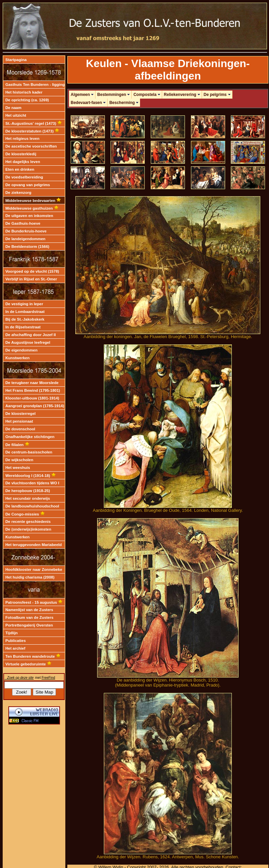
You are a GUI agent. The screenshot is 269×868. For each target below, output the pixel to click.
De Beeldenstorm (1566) (27, 247)
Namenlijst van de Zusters (29, 610)
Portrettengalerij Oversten (29, 625)
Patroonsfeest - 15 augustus (34, 602)
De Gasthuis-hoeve (23, 223)
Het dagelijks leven (23, 162)
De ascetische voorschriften (31, 146)
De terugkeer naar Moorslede (32, 383)
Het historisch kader (24, 92)
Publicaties (16, 641)
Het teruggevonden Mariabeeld (33, 545)
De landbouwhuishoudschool (32, 506)
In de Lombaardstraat (25, 312)
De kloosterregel (20, 414)
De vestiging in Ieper (24, 304)
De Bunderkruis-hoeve (26, 231)
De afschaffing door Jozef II (30, 335)
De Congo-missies (25, 514)
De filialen (17, 445)
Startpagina (16, 60)
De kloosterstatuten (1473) (32, 131)
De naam (13, 108)
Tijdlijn (12, 633)
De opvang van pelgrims (28, 185)
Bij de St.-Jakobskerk (25, 319)
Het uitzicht (16, 115)
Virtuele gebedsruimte (28, 664)
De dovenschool (20, 429)
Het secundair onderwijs (28, 498)
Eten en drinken (20, 169)
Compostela (147, 95)
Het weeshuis (18, 468)
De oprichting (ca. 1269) (27, 100)
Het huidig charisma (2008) (30, 577)
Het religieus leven (22, 139)
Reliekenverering (182, 95)
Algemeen (82, 95)
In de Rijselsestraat (23, 327)
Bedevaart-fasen (88, 103)
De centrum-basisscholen (29, 452)
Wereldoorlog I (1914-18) (31, 476)
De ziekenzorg (18, 193)
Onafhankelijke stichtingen (30, 437)
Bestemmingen (113, 95)
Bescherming (124, 103)
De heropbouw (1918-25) (28, 491)
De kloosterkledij (21, 154)
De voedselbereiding (24, 177)
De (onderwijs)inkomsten (28, 529)
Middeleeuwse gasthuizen (32, 208)
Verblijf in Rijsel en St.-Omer (31, 279)
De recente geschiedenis (28, 522)
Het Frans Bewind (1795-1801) (33, 390)
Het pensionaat (19, 421)
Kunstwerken (17, 358)
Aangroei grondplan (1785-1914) (35, 406)
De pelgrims (217, 95)
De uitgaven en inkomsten (29, 216)
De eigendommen (21, 350)
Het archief (15, 648)
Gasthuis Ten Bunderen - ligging (35, 85)
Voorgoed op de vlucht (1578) (32, 271)
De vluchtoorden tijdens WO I (32, 483)
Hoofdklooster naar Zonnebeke (34, 569)
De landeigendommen (25, 239)
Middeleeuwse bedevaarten (33, 201)
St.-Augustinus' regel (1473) (34, 123)
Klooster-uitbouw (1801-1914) (32, 398)
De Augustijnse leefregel (28, 342)
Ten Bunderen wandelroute (33, 656)
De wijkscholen (19, 460)
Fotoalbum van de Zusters (29, 617)
